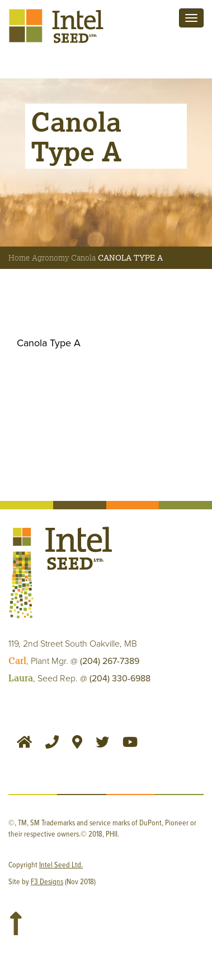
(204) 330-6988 (120, 679)
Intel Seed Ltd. (61, 865)
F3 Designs (47, 882)
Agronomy (50, 258)
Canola (83, 258)
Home (19, 258)
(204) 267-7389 (110, 661)
